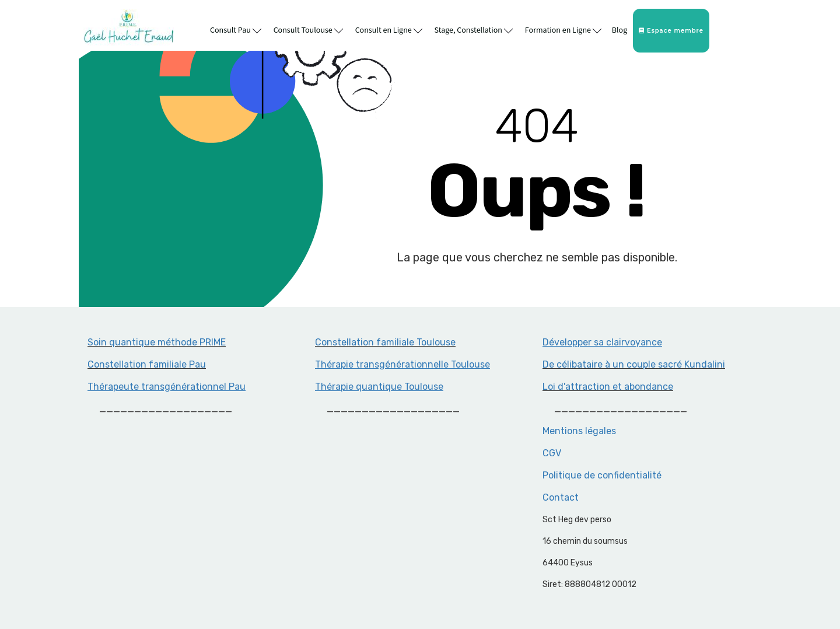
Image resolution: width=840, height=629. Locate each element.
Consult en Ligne (389, 30)
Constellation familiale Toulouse (385, 342)
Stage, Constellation (474, 30)
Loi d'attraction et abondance (608, 387)
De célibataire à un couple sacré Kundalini (634, 364)
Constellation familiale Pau (147, 364)
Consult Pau (236, 30)
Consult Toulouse (308, 30)
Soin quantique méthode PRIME (157, 342)
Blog (619, 30)
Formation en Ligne (563, 30)
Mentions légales (579, 431)
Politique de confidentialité (602, 475)
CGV (552, 453)
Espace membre (671, 31)
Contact (561, 497)
